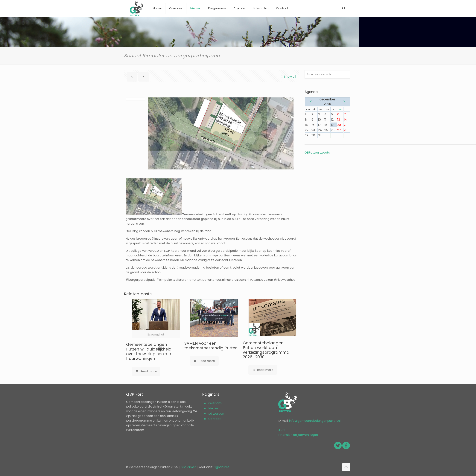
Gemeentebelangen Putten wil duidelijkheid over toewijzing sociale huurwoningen (149, 351)
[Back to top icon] (346, 467)
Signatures (222, 467)
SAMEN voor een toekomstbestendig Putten (211, 346)
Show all (288, 77)
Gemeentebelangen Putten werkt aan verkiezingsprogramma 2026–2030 (266, 350)
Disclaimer (188, 467)
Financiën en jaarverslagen (298, 435)
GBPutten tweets (317, 153)
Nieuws (213, 408)
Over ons (215, 403)
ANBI (282, 430)
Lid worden (216, 414)
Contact (215, 419)
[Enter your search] (327, 74)
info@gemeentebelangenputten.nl (315, 421)
